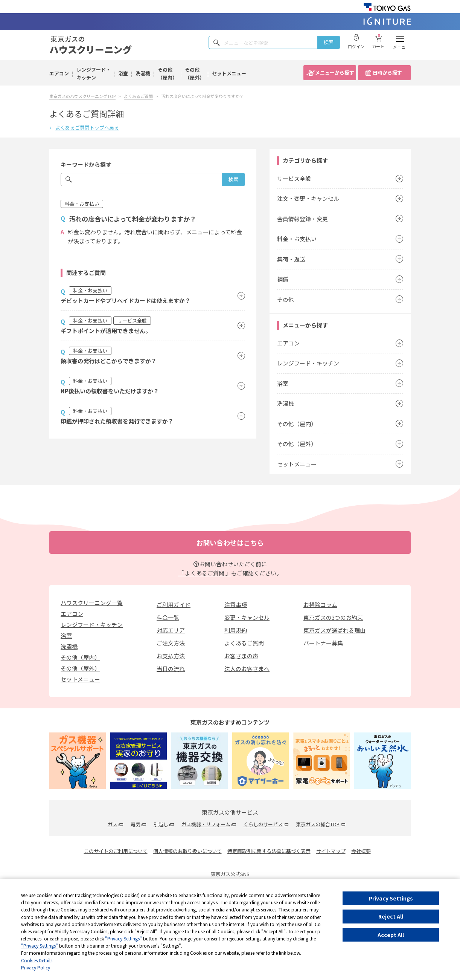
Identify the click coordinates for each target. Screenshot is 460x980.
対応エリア (171, 630)
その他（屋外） (195, 73)
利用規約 (236, 630)
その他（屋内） (168, 73)
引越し (161, 824)
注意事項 (236, 605)
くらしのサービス (263, 824)
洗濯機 (143, 73)
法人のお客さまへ (247, 669)
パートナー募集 (323, 643)
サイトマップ (331, 851)
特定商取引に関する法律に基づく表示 (269, 851)
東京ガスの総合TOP (318, 824)
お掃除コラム (320, 605)
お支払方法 (171, 656)
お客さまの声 (241, 656)
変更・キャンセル (247, 617)
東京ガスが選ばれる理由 (334, 630)
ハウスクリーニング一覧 (92, 603)
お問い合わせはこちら (230, 543)
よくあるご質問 (244, 643)
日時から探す (387, 73)
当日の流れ (171, 669)
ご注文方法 (171, 643)
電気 (136, 824)
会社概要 (361, 851)
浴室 (123, 73)
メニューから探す (335, 73)
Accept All (391, 935)
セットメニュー (229, 73)
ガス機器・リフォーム (206, 824)
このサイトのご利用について (116, 851)
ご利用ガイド (174, 605)
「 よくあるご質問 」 (205, 573)
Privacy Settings (391, 898)
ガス (113, 824)
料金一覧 (168, 617)
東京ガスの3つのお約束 (333, 617)
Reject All (391, 916)
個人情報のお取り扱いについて (187, 851)
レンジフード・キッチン (94, 73)
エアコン (59, 73)
